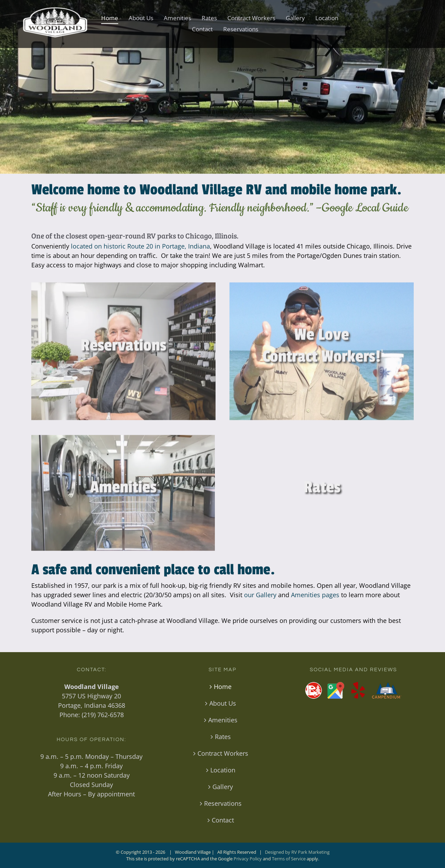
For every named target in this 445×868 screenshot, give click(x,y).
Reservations (223, 803)
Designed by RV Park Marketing (297, 852)
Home (223, 687)
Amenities (223, 720)
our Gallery (260, 595)
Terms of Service (289, 859)
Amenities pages (315, 595)
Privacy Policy (248, 859)
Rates (223, 737)
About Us (223, 703)
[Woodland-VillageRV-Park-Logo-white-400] (55, 10)
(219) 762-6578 (103, 715)
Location (223, 770)
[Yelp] (358, 690)
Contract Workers (223, 753)
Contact (223, 820)
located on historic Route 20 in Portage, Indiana (140, 246)
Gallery (223, 787)
